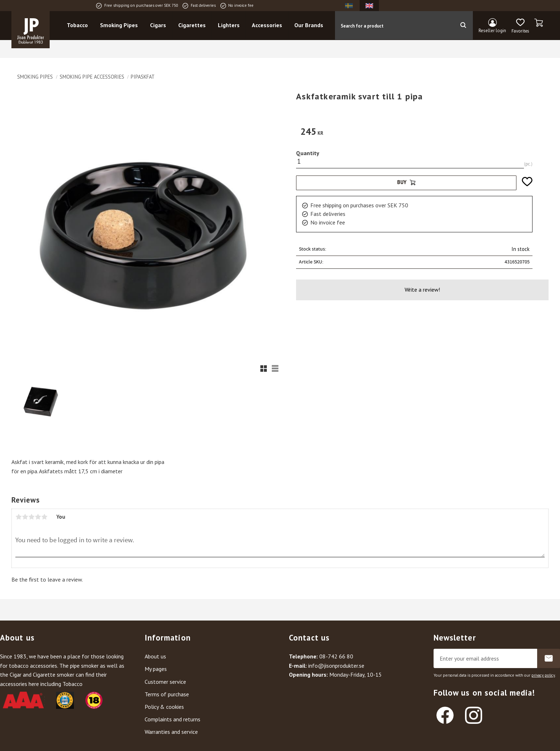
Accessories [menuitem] (267, 25)
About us (155, 656)
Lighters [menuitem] (229, 25)
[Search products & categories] (394, 25)
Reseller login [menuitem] (492, 31)
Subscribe (549, 658)
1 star (19, 517)
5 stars (44, 517)
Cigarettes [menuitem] (192, 25)
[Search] (463, 25)
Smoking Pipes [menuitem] (119, 25)
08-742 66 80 (336, 656)
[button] (520, 26)
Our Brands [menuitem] (309, 25)
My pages (156, 669)
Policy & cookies (164, 707)
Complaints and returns (172, 719)
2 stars (25, 517)
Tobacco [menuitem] (78, 25)
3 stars (31, 517)
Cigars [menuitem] (158, 25)
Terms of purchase (167, 694)
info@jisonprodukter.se (336, 666)
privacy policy (543, 675)
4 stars (38, 517)
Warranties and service (171, 732)
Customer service (165, 682)
